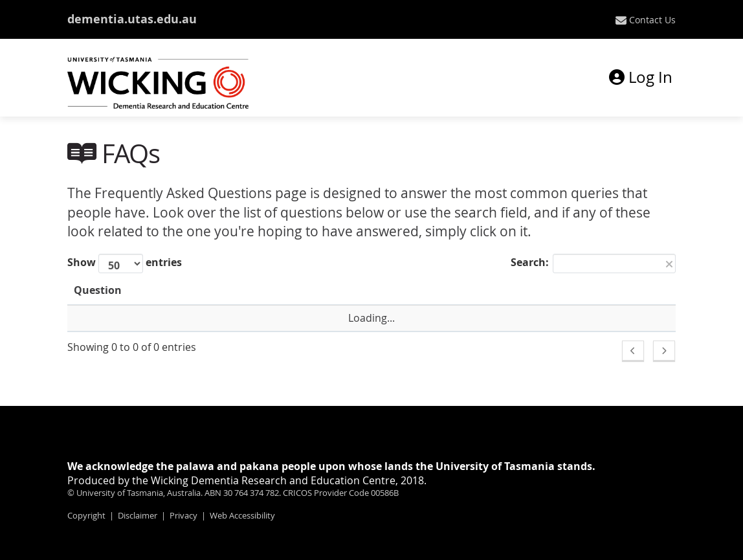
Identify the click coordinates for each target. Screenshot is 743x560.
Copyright (86, 515)
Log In (641, 77)
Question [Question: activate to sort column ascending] (98, 290)
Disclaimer (138, 515)
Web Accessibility (242, 515)
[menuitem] (646, 20)
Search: (593, 263)
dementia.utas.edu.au (132, 19)
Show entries (125, 263)
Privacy (183, 515)
